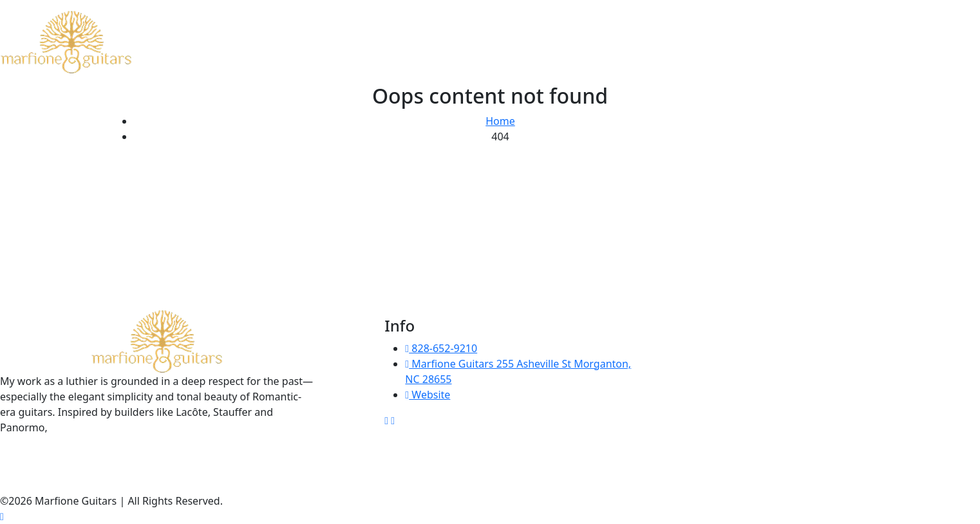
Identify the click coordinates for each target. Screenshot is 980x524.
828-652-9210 (441, 348)
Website (428, 395)
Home (500, 121)
